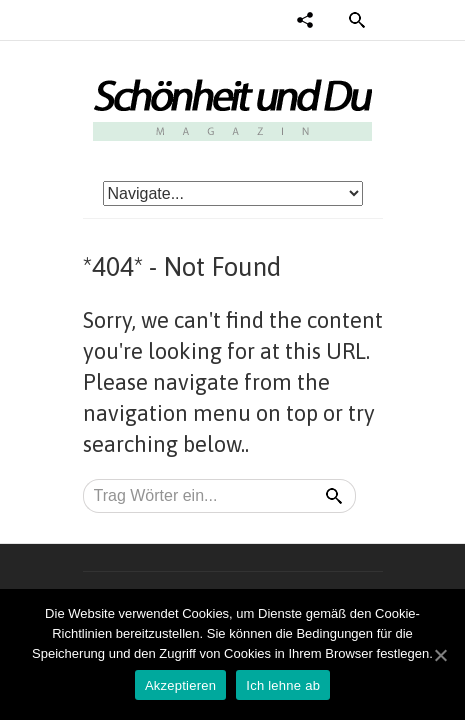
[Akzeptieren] (440, 655)
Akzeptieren (180, 685)
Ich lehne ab (283, 685)
